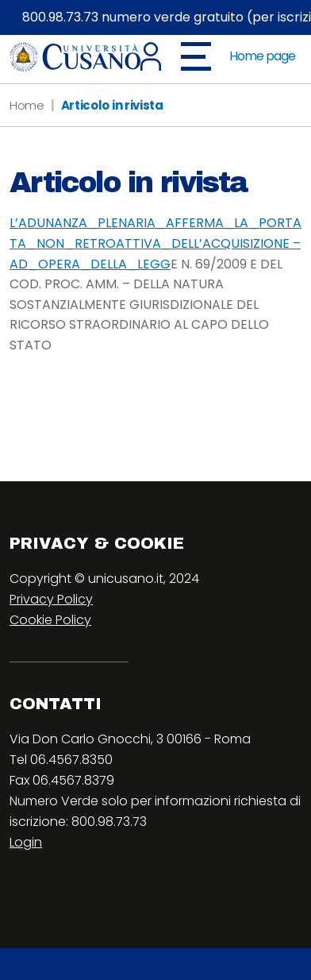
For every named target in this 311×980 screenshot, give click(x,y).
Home (27, 105)
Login (26, 842)
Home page (262, 56)
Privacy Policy (51, 599)
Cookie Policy (50, 620)
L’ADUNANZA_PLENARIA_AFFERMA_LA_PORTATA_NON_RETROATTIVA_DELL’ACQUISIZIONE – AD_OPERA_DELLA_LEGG (155, 243)
